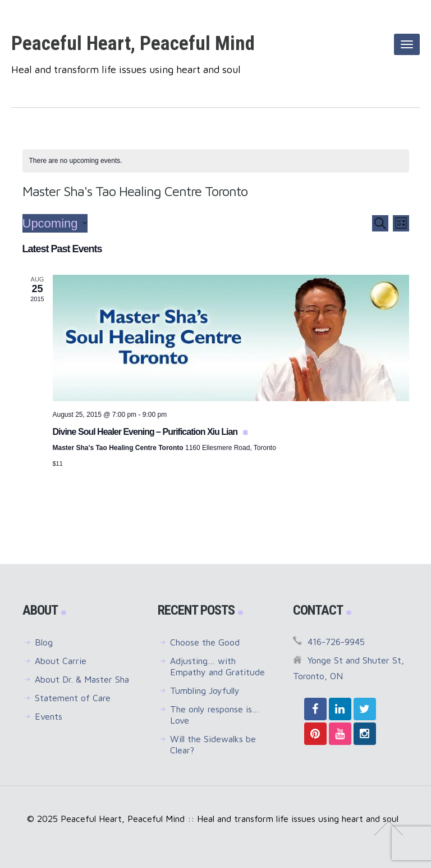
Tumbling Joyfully (205, 690)
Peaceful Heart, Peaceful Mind (133, 44)
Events (49, 716)
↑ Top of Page (389, 828)
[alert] (216, 161)
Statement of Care (73, 698)
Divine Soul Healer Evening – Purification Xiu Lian (146, 432)
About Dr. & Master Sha (82, 679)
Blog (44, 642)
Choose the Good (205, 642)
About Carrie (61, 661)
